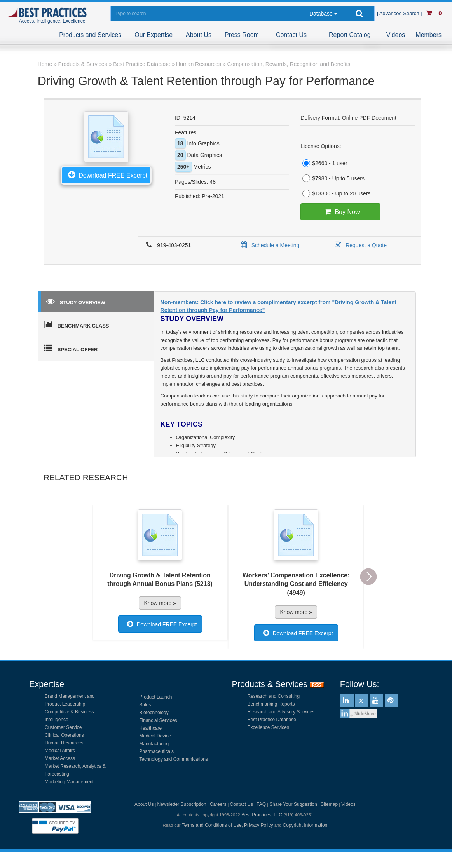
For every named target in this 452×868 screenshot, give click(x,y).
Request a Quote (359, 245)
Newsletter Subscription (182, 804)
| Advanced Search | (400, 13)
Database (321, 14)
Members (428, 35)
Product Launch (155, 697)
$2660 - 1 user (324, 163)
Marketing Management (69, 782)
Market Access (60, 758)
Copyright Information (305, 825)
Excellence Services (268, 727)
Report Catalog (350, 35)
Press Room (242, 35)
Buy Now (340, 212)
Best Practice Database (272, 720)
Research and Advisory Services (281, 712)
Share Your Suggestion (293, 804)
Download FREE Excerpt (106, 174)
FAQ (261, 804)
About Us (199, 35)
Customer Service (63, 727)
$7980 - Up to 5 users (332, 178)
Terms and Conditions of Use (212, 825)
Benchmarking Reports (271, 704)
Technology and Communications (174, 759)
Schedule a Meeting (269, 245)
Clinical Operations (64, 735)
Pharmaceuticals (156, 751)
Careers (218, 804)
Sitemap (329, 804)
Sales (145, 705)
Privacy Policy (259, 825)
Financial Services (158, 720)
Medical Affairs (60, 751)
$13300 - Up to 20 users (335, 193)
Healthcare (150, 728)
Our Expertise (154, 35)
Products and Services (90, 35)
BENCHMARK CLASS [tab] (77, 324)
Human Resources (64, 743)
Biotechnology (154, 713)
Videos (396, 35)
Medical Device (155, 736)
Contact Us (291, 35)
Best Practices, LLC (262, 815)
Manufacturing (154, 744)
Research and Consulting (274, 696)
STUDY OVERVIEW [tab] (76, 301)
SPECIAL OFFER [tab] (71, 348)
